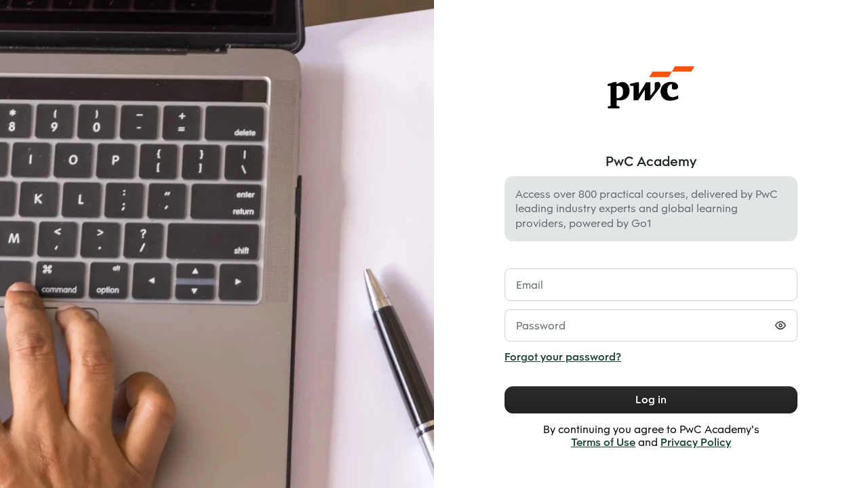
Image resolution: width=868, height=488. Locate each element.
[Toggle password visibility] (781, 325)
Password (541, 326)
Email (530, 285)
